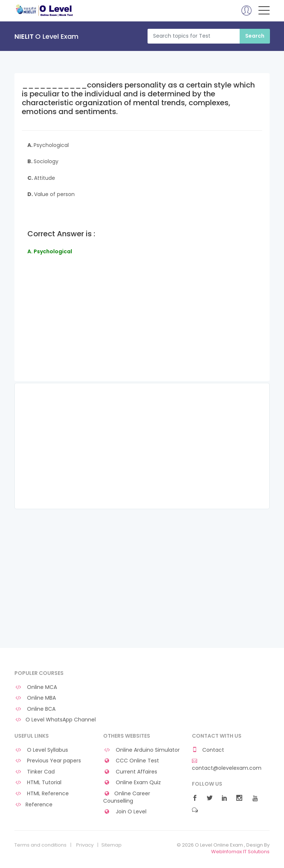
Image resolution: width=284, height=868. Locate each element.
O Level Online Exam (45, 10)
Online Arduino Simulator (141, 750)
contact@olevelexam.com (227, 765)
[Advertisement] (142, 329)
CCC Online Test (131, 761)
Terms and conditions (40, 845)
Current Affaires (130, 772)
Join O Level (125, 812)
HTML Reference (42, 794)
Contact (208, 750)
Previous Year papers (48, 761)
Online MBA (35, 698)
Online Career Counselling (127, 797)
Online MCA (36, 687)
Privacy (85, 845)
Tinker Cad (35, 772)
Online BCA (35, 709)
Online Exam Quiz (132, 783)
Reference (33, 805)
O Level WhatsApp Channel (55, 720)
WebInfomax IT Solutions (240, 852)
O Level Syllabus (41, 750)
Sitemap (111, 845)
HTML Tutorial (38, 783)
